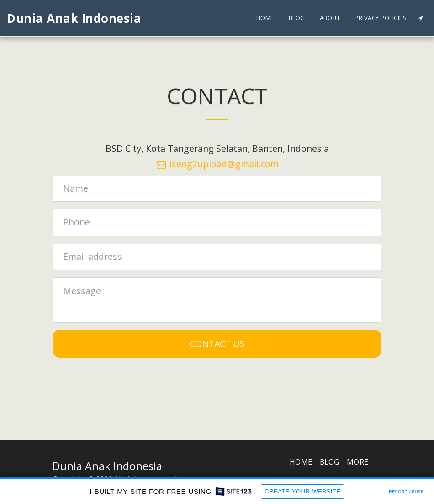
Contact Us (217, 344)
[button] (421, 18)
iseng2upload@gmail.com (217, 164)
